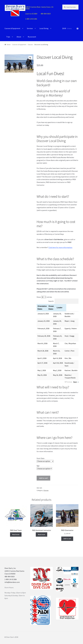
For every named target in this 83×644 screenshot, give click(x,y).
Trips (8, 37)
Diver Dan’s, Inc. (10, 563)
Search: (63, 301)
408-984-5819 (46, 14)
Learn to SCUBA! (31, 14)
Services (30, 28)
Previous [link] (69, 376)
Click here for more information (60, 247)
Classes (30, 45)
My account (32, 37)
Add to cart (43, 472)
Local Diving (44, 28)
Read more (16, 529)
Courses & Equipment (12, 28)
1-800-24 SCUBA (31, 19)
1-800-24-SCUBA (11, 574)
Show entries (44, 297)
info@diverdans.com (12, 577)
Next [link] (75, 376)
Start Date (41, 453)
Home (9, 45)
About (19, 37)
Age (38, 460)
